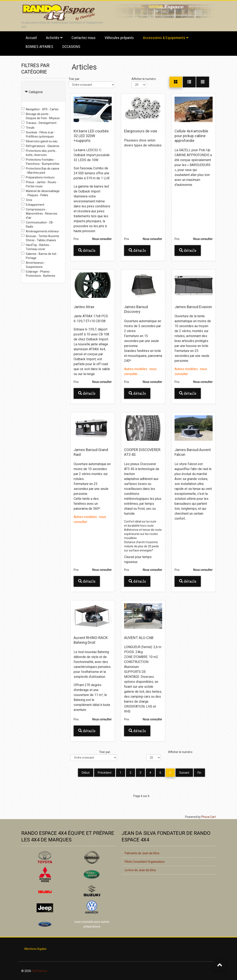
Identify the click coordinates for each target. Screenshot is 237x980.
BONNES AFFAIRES (39, 47)
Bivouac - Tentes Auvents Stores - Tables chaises (40, 238)
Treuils (28, 127)
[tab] (43, 91)
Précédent (105, 773)
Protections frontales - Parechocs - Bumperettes (41, 162)
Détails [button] (87, 250)
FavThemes (39, 970)
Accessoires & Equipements (164, 38)
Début (86, 773)
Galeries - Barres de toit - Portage (40, 256)
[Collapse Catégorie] (26, 92)
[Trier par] (92, 85)
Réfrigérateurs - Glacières (41, 146)
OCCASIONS (71, 47)
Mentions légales (35, 948)
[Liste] (203, 82)
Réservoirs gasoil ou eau (40, 141)
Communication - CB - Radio (38, 224)
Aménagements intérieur (40, 231)
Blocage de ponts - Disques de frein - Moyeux (41, 116)
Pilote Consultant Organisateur (145, 861)
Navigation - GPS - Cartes (40, 109)
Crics (27, 200)
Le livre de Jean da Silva (140, 870)
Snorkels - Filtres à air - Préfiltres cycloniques (38, 134)
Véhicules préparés (119, 38)
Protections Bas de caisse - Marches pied (41, 170)
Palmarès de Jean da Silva (142, 853)
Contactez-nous (84, 38)
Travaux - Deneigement (39, 123)
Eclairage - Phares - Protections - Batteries (38, 273)
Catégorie (36, 92)
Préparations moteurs (38, 177)
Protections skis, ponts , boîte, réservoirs (39, 153)
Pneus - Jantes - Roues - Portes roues (40, 184)
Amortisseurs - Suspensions (34, 265)
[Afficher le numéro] (139, 85)
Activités (53, 38)
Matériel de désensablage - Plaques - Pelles (41, 193)
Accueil (31, 38)
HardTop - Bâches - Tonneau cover (36, 247)
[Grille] (176, 82)
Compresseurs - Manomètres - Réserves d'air (39, 213)
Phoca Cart (208, 816)
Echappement (33, 204)
